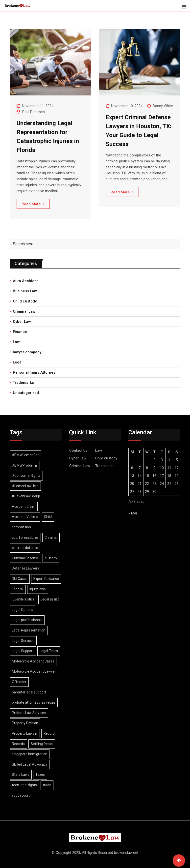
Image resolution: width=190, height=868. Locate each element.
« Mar (133, 513)
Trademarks (23, 383)
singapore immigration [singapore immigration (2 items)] (30, 754)
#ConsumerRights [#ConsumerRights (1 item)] (26, 476)
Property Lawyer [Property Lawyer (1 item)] (25, 733)
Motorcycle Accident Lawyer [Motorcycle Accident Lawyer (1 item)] (34, 671)
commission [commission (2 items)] (21, 527)
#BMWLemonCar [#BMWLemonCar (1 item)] (25, 455)
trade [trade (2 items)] (47, 785)
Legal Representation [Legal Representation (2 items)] (29, 630)
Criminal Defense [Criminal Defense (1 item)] (25, 558)
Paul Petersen (34, 112)
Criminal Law (24, 311)
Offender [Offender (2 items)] (19, 682)
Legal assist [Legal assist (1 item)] (50, 599)
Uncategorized (26, 393)
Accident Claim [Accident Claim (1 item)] (24, 507)
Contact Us (78, 450)
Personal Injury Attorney (34, 372)
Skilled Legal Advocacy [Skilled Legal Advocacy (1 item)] (30, 764)
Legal (18, 362)
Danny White (163, 106)
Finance (20, 332)
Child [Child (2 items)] (48, 517)
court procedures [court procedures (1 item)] (25, 538)
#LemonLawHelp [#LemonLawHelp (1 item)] (25, 486)
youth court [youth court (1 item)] (21, 795)
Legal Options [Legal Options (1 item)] (23, 610)
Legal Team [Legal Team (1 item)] (49, 651)
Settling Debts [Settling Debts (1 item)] (42, 744)
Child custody (25, 301)
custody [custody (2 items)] (51, 558)
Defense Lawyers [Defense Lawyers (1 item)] (25, 568)
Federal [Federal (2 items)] (18, 589)
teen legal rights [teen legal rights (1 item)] (24, 785)
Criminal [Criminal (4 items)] (51, 538)
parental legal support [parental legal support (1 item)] (29, 692)
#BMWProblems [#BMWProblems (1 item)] (25, 465)
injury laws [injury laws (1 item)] (38, 589)
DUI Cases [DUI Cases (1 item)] (20, 579)
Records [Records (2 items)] (18, 744)
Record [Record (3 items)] (49, 733)
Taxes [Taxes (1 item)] (40, 775)
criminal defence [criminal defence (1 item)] (25, 548)
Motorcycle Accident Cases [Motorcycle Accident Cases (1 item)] (33, 661)
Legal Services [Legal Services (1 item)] (23, 641)
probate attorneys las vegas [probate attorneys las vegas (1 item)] (34, 702)
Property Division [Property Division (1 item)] (25, 723)
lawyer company (27, 352)
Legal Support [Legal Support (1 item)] (23, 651)
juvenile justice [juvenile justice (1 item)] (23, 599)
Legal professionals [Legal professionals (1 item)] (27, 620)
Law (16, 342)
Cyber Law (22, 322)
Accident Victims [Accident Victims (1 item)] (25, 517)
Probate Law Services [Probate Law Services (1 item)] (29, 713)
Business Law (25, 291)
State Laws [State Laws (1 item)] (21, 775)
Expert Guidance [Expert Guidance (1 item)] (46, 579)
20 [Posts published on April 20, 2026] (132, 484)
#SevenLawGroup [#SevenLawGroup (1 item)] (26, 496)
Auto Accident (25, 281)
